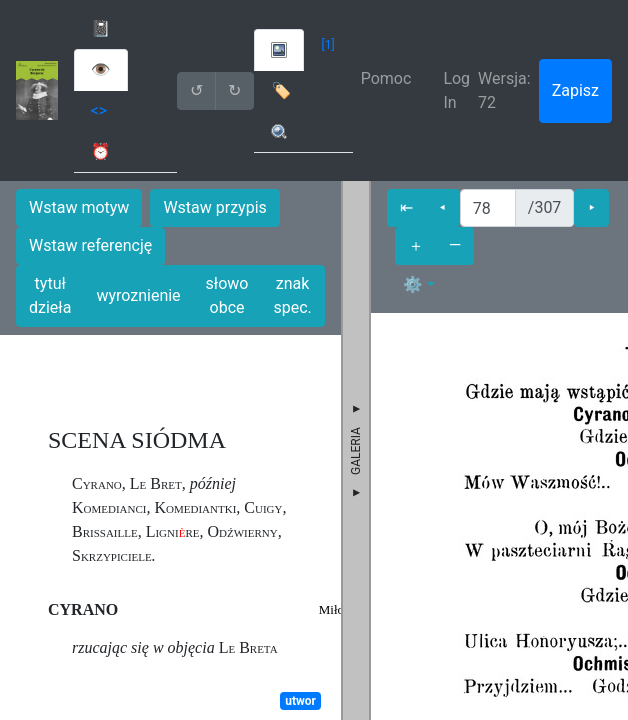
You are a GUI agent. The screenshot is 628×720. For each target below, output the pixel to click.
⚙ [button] (413, 284)
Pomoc (386, 78)
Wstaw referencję (90, 245)
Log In (456, 90)
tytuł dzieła (50, 295)
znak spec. (292, 295)
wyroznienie (138, 295)
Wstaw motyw (79, 207)
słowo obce (227, 295)
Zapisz (575, 90)
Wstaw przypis (214, 207)
